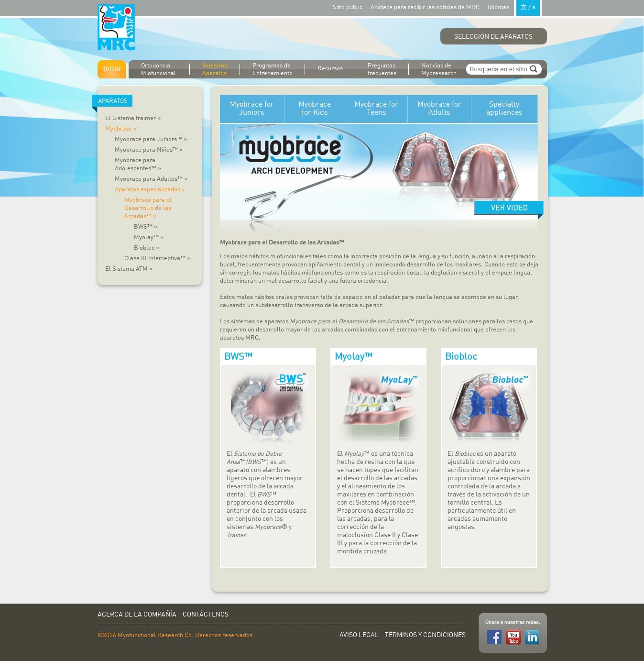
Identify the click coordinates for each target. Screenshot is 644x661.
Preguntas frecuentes (382, 70)
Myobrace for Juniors (252, 109)
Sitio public (348, 7)
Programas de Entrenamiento (273, 70)
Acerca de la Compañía (137, 615)
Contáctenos (206, 615)
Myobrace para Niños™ (149, 150)
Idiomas (515, 7)
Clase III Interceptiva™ (157, 259)
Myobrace (122, 129)
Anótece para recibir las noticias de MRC (425, 7)
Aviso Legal (359, 635)
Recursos (330, 69)
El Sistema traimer (133, 118)
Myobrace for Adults (439, 109)
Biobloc (147, 248)
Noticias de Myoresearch (439, 70)
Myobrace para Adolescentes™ (138, 165)
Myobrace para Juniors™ (151, 139)
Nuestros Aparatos (215, 70)
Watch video (509, 210)
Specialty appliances (504, 109)
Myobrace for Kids (315, 109)
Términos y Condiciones (425, 635)
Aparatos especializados (151, 190)
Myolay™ (149, 237)
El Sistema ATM (129, 269)
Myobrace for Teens (376, 109)
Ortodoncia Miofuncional (158, 70)
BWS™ (146, 227)
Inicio (112, 69)
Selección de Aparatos (493, 37)
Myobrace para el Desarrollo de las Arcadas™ (148, 208)
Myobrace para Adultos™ (151, 179)
